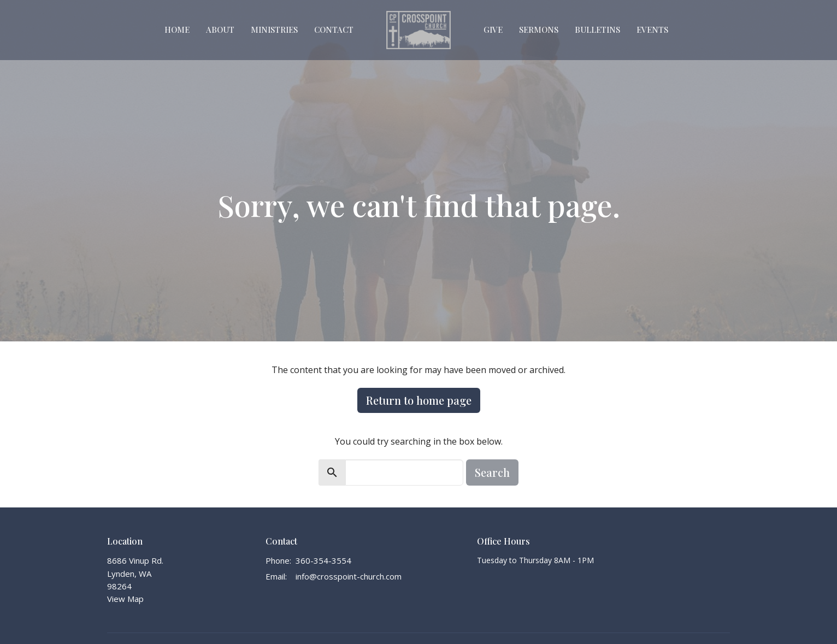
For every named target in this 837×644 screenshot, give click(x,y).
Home (177, 29)
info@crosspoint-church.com (349, 576)
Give (493, 29)
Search (492, 472)
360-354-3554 (323, 560)
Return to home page (419, 400)
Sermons (539, 29)
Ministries (274, 29)
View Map (125, 599)
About (220, 29)
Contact (334, 29)
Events (652, 29)
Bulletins (597, 29)
